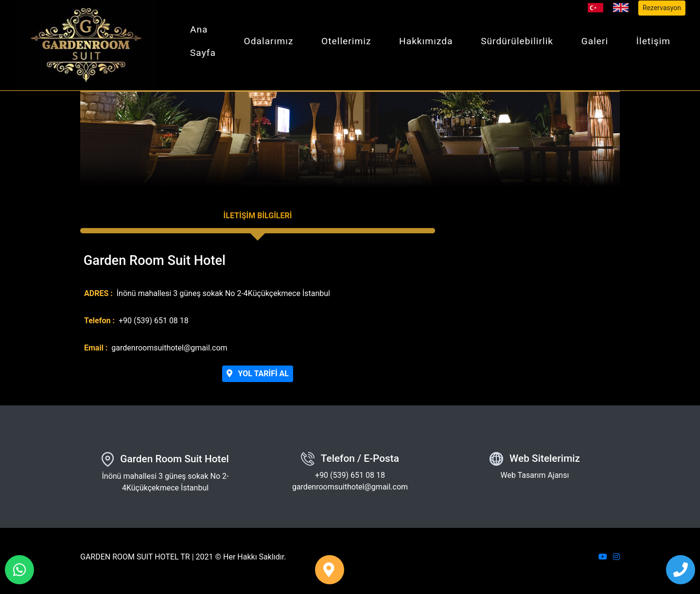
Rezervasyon (662, 8)
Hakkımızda (426, 41)
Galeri (595, 41)
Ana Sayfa (203, 41)
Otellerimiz (346, 41)
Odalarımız (269, 41)
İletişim (653, 41)
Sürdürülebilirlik (517, 41)
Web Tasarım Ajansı (535, 475)
